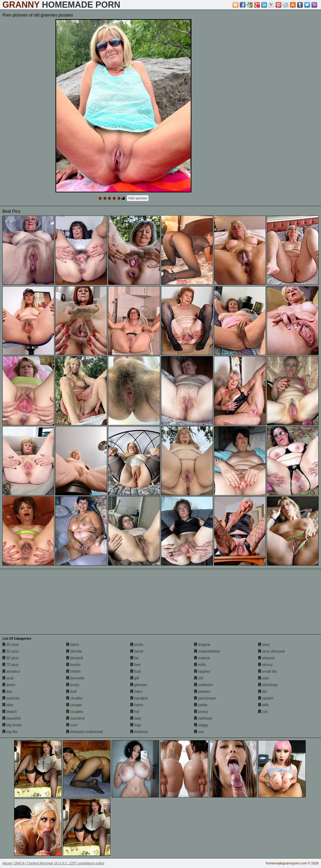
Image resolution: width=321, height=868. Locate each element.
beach (10, 712)
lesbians (139, 732)
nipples (202, 671)
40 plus (11, 645)
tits (263, 692)
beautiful (12, 718)
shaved (266, 658)
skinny (266, 665)
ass (7, 692)
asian (9, 685)
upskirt (266, 698)
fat (134, 658)
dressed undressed (84, 732)
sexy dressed (271, 651)
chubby (74, 698)
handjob (139, 698)
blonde (74, 651)
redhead (203, 718)
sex (199, 732)
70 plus (11, 665)
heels (137, 705)
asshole (11, 698)
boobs (73, 665)
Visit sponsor (138, 198)
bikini (73, 645)
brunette (75, 678)
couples (75, 712)
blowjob (75, 658)
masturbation (207, 651)
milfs (200, 665)
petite (201, 705)
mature (202, 658)
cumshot (75, 718)
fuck (136, 671)
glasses (139, 685)
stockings (268, 685)
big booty (12, 725)
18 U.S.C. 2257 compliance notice (79, 863)
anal (8, 678)
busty (73, 685)
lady (136, 718)
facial (137, 651)
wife (264, 705)
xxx (263, 712)
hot (135, 712)
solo (264, 678)
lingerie (202, 645)
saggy (201, 725)
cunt (72, 725)
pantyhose (205, 698)
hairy (136, 692)
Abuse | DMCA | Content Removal (28, 863)
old (199, 678)
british (73, 671)
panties (202, 692)
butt (71, 692)
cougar (74, 705)
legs (136, 725)
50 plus (11, 651)
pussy (201, 712)
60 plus (11, 658)
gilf (135, 678)
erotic (137, 645)
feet (135, 665)
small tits (268, 671)
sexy (264, 645)
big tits (10, 732)
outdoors (204, 685)
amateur (11, 671)
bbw (8, 705)
